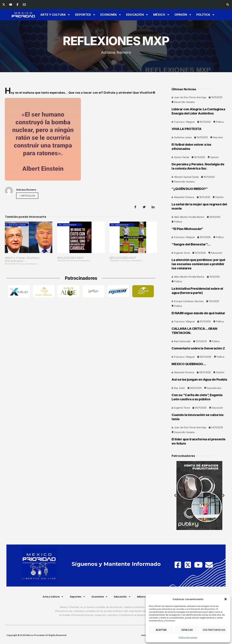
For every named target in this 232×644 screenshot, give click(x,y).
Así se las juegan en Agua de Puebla (199, 410)
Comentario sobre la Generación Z (198, 378)
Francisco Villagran (184, 149)
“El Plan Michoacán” (187, 257)
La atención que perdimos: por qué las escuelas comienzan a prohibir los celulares (198, 293)
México (161, 15)
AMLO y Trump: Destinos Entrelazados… (22, 259)
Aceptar (161, 630)
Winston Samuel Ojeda (186, 205)
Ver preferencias (214, 630)
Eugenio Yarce (182, 282)
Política (205, 15)
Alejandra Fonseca (184, 225)
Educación (137, 15)
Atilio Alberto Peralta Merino (189, 245)
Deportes (85, 15)
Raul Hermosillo (182, 371)
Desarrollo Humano (185, 129)
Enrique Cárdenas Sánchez (189, 331)
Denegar (187, 630)
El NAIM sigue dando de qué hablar (198, 343)
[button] (226, 599)
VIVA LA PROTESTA (186, 156)
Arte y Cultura (55, 15)
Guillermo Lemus (183, 165)
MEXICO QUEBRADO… (189, 394)
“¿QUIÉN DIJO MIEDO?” (189, 217)
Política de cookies (188, 637)
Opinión (183, 15)
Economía (111, 15)
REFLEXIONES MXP (70, 258)
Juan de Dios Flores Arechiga (190, 124)
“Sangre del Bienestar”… (191, 273)
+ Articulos (27, 196)
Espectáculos (214, 418)
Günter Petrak (182, 185)
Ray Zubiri (180, 418)
